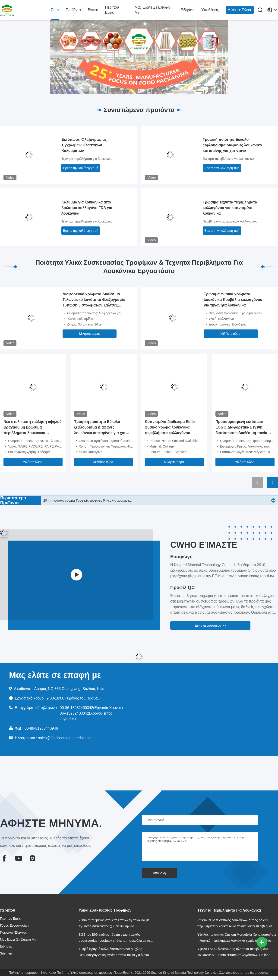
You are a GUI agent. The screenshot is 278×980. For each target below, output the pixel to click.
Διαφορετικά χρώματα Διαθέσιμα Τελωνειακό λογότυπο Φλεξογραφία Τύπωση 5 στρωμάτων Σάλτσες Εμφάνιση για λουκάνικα (94, 300)
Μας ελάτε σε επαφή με (152, 10)
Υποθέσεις (210, 10)
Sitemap (6, 953)
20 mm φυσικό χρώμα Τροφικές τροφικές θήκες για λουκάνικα (87, 500)
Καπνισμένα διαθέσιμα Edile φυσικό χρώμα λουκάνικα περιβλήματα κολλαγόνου (170, 427)
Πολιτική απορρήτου (23, 973)
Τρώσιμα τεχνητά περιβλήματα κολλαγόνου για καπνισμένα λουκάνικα (230, 208)
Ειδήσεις (187, 10)
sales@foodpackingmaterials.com (66, 738)
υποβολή (159, 873)
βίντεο (93, 10)
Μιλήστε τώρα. (240, 10)
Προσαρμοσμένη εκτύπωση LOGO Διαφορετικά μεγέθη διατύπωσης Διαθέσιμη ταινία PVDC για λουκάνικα (241, 428)
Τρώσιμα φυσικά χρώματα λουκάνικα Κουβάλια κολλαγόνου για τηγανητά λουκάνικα (233, 300)
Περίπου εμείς (112, 10)
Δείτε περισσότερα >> (210, 625)
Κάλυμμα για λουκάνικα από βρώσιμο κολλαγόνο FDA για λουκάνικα (87, 208)
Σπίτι (55, 10)
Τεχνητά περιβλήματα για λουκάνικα (87, 159)
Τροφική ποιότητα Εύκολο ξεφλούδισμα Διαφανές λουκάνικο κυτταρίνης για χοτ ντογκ (232, 145)
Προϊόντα (73, 10)
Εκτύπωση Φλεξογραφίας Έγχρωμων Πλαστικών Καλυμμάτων (84, 145)
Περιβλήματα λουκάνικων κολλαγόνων (230, 221)
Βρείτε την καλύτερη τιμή (81, 168)
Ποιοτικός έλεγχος (13, 932)
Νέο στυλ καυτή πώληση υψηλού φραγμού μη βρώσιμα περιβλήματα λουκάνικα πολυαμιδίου (33, 428)
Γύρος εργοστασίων (15, 925)
